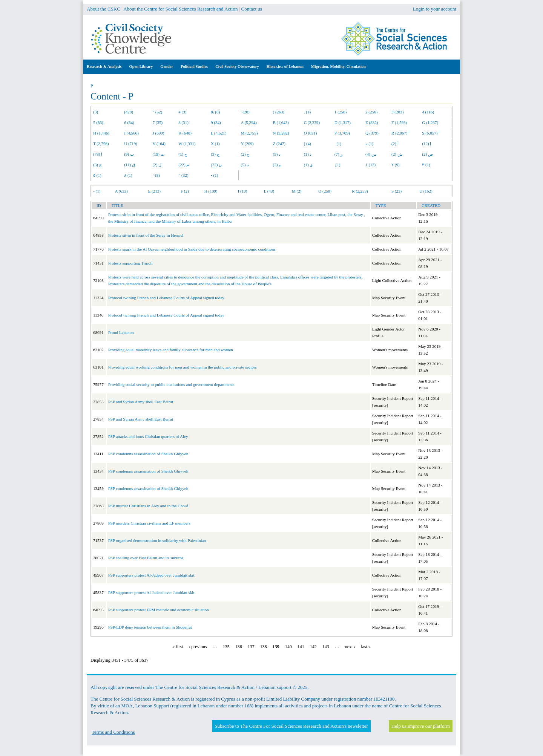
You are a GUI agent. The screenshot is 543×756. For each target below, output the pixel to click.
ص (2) (427, 154)
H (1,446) (101, 133)
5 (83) (98, 122)
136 (239, 647)
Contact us (252, 9)
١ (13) (370, 165)
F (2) (185, 191)
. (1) (307, 112)
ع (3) (97, 165)
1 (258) (341, 112)
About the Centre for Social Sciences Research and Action (180, 9)
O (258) (325, 191)
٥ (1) (97, 175)
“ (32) (183, 175)
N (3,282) (281, 133)
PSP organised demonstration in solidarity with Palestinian (157, 540)
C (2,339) (312, 122)
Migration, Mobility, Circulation (338, 67)
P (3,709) (342, 133)
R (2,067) (399, 133)
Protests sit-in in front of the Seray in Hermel (146, 235)
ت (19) (159, 154)
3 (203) (397, 112)
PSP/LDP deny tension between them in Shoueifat (150, 627)
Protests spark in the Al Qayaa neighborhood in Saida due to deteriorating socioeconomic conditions (192, 249)
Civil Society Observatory (237, 67)
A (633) (121, 191)
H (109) (211, 191)
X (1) (215, 144)
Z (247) (279, 144)
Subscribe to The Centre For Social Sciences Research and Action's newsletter (291, 726)
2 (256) (371, 112)
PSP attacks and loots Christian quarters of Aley (148, 436)
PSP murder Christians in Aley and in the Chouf (148, 506)
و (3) (277, 165)
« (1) (369, 144)
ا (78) (98, 154)
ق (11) (130, 165)
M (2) (297, 191)
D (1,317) (343, 122)
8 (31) (183, 122)
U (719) (131, 144)
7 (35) (158, 122)
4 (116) (428, 112)
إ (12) (426, 144)
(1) (338, 144)
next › (350, 647)
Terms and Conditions (113, 732)
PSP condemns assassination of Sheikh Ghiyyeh (148, 454)
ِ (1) (337, 165)
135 (226, 647)
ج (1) (183, 154)
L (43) (269, 191)
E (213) (154, 191)
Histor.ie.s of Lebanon (285, 67)
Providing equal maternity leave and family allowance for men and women (171, 350)
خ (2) (245, 154)
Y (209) (247, 144)
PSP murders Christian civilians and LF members (149, 523)
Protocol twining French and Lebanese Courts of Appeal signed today (166, 298)
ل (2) (157, 165)
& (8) (215, 112)
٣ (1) (426, 165)
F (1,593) (399, 122)
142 (313, 647)
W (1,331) (187, 144)
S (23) (397, 191)
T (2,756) (101, 144)
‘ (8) (156, 175)
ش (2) (397, 154)
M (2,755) (249, 133)
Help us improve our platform (421, 726)
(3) (96, 112)
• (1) (215, 175)
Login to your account (435, 9)
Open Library (141, 67)
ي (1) (309, 165)
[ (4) (308, 144)
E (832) (372, 122)
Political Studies (194, 67)
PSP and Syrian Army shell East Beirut (141, 402)
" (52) (158, 112)
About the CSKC (104, 9)
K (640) (185, 133)
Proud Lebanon (121, 332)
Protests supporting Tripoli (130, 263)
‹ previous (198, 647)
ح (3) (215, 154)
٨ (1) (128, 175)
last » (366, 647)
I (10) (243, 191)
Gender (167, 67)
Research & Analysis (104, 67)
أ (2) (395, 144)
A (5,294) (249, 122)
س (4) (371, 154)
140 (288, 647)
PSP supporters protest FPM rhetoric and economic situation (159, 610)
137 (251, 647)
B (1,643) (281, 122)
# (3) (182, 112)
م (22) (184, 165)
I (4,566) (131, 133)
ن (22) (216, 165)
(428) (129, 112)
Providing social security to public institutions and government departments (171, 384)
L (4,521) (219, 133)
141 (301, 647)
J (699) (159, 133)
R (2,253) (360, 191)
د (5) (277, 154)
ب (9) (129, 154)
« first (178, 647)
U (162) (426, 191)
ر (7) (338, 154)
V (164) (159, 144)
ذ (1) (308, 154)
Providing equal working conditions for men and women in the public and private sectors (183, 367)
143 (326, 647)
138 (264, 647)
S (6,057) (430, 133)
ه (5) (245, 165)
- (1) (97, 191)
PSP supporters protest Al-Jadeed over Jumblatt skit (151, 575)
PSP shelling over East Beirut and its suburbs (146, 558)
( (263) (279, 112)
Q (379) (372, 133)
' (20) (245, 112)
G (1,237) (430, 122)
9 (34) (216, 122)
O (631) (311, 133)
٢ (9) (396, 165)
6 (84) (129, 122)
